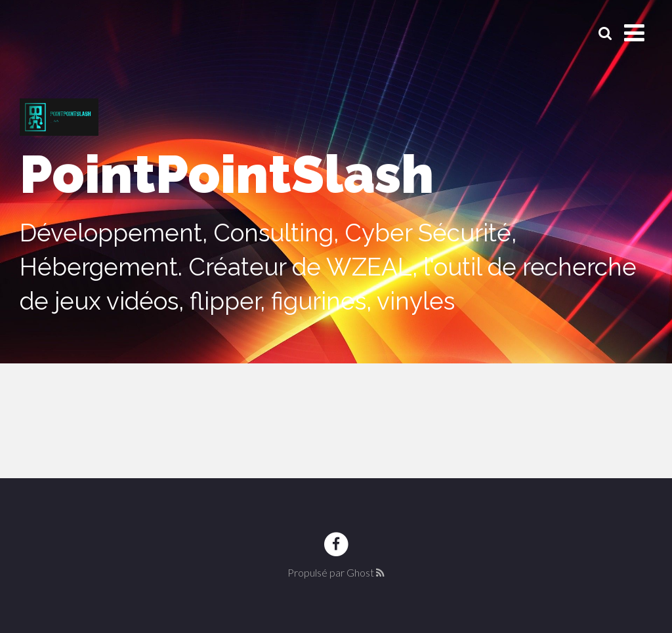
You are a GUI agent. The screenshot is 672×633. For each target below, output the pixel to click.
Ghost (360, 572)
